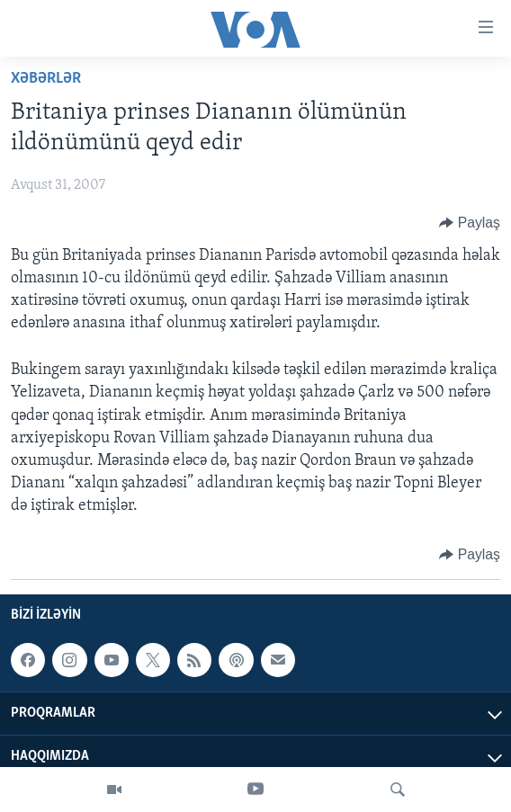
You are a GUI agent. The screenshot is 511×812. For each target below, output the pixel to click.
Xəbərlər (46, 79)
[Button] (470, 223)
